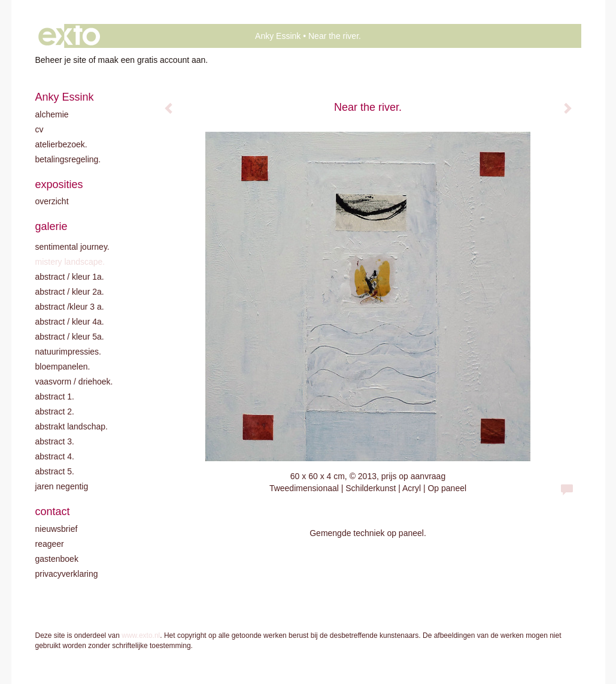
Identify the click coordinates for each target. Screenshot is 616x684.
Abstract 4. (55, 456)
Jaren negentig (62, 486)
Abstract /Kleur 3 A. (70, 307)
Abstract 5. (55, 471)
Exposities (59, 184)
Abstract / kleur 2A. (70, 292)
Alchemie (52, 114)
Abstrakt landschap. (72, 426)
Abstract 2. (55, 411)
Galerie (51, 226)
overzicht (52, 201)
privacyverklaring (67, 574)
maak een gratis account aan (152, 60)
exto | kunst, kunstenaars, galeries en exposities (69, 36)
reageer (50, 544)
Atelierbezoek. (61, 144)
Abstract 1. (55, 397)
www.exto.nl (141, 635)
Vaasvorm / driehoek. (74, 382)
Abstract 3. (55, 441)
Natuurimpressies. (69, 352)
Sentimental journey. (72, 247)
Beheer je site (61, 60)
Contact (53, 512)
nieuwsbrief (57, 529)
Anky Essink (278, 36)
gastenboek (57, 559)
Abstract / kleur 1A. (70, 277)
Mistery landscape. (70, 262)
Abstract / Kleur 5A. (70, 337)
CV (40, 129)
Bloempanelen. (63, 367)
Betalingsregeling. (68, 159)
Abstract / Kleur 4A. (70, 322)
